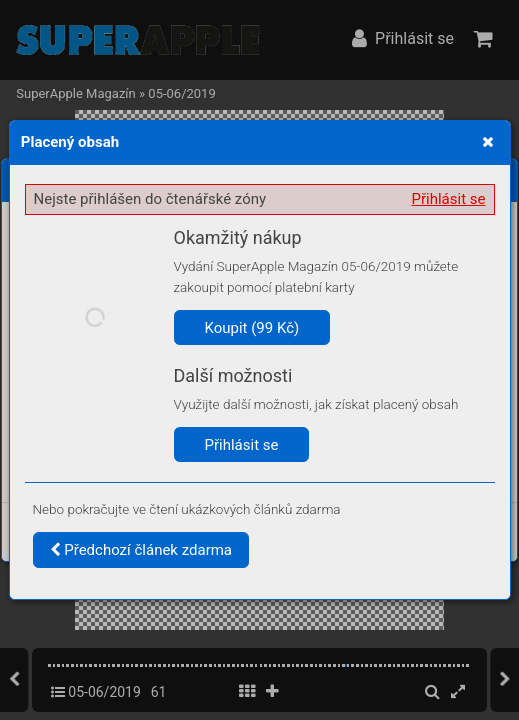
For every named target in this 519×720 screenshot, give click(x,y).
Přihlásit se (449, 199)
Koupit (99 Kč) (252, 328)
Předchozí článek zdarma (141, 550)
